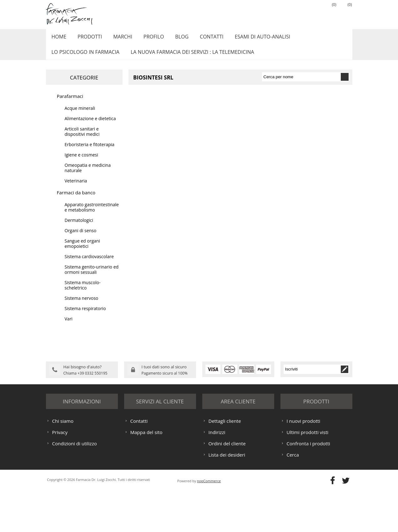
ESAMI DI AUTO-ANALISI (252, 38)
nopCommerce (209, 522)
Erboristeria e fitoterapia (90, 151)
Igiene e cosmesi (81, 162)
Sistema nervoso (82, 305)
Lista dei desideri (227, 496)
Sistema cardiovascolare (89, 263)
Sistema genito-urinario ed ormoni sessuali (92, 276)
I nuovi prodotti (304, 462)
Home (58, 38)
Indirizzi (217, 473)
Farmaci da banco (76, 199)
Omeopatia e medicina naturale (88, 175)
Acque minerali (80, 115)
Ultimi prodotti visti (308, 473)
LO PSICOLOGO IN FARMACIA (85, 57)
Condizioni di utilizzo (75, 484)
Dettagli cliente (225, 462)
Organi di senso (81, 237)
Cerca (293, 496)
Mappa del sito (146, 473)
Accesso (313, 13)
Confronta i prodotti (308, 484)
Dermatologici (79, 227)
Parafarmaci (70, 103)
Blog (175, 38)
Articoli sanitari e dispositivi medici (82, 138)
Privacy (60, 473)
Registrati (298, 13)
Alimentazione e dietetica (90, 125)
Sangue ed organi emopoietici (82, 250)
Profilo (148, 38)
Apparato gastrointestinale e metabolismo (92, 214)
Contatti (203, 38)
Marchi (119, 38)
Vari (69, 326)
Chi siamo (63, 462)
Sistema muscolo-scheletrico (83, 292)
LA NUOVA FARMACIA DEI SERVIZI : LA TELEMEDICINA (190, 57)
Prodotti (87, 38)
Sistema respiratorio (85, 315)
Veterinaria (76, 188)
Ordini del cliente (227, 484)
